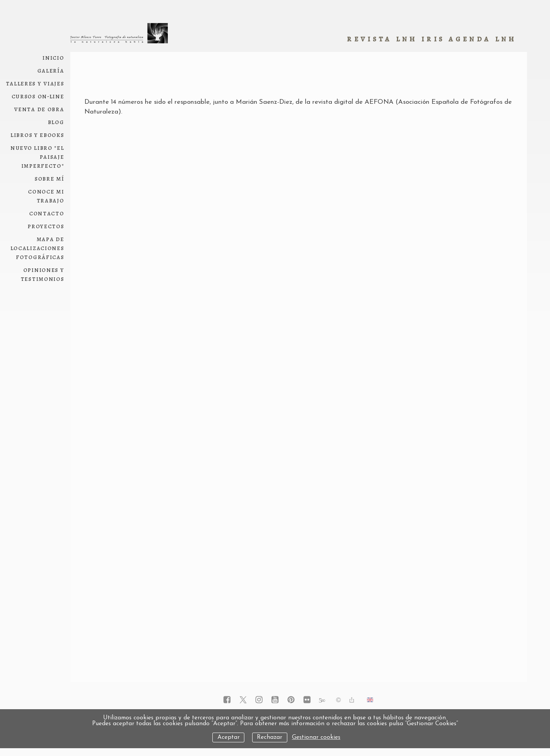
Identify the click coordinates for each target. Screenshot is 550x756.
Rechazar (270, 737)
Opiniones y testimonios (43, 274)
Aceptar (229, 737)
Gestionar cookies (316, 737)
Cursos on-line (38, 96)
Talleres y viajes (35, 83)
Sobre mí (50, 178)
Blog (56, 122)
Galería (51, 70)
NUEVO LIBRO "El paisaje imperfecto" (37, 157)
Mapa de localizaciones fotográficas (37, 248)
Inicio (53, 58)
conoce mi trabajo (46, 196)
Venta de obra (39, 109)
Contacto (47, 213)
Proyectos (46, 226)
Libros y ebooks (37, 135)
